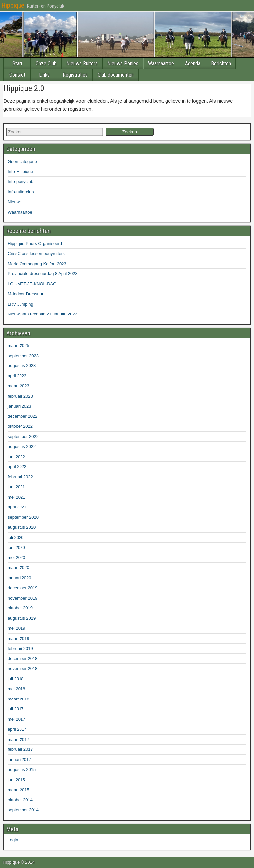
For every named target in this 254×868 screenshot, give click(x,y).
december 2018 (22, 659)
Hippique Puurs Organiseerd (35, 243)
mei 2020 (16, 558)
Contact (17, 75)
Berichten (221, 63)
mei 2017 (16, 719)
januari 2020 (20, 578)
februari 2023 (20, 396)
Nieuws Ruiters (82, 63)
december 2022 (22, 416)
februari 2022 (20, 477)
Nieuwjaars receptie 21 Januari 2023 (42, 314)
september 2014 (23, 810)
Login (12, 840)
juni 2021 (16, 487)
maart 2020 (19, 568)
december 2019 (22, 588)
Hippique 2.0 (24, 88)
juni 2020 (16, 547)
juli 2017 (16, 709)
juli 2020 (16, 537)
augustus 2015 (22, 770)
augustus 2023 (22, 366)
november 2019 (22, 598)
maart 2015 (19, 790)
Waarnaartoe (161, 63)
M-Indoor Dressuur (25, 294)
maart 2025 (19, 345)
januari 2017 (20, 760)
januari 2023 (20, 406)
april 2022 (17, 467)
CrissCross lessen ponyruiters (36, 253)
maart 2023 (19, 386)
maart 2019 (19, 638)
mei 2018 (16, 689)
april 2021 (17, 507)
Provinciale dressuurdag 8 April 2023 (43, 274)
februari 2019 (20, 648)
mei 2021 (16, 497)
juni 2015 (16, 780)
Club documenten (116, 75)
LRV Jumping (21, 304)
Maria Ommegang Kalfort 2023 (37, 264)
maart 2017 (19, 739)
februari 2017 (20, 749)
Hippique (13, 5)
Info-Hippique (20, 172)
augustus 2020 (22, 527)
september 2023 (23, 356)
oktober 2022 (20, 426)
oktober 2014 (20, 800)
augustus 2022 (22, 446)
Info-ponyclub (21, 182)
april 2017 (17, 729)
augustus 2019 (22, 618)
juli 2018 (16, 679)
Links (44, 75)
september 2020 (23, 517)
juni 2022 (16, 457)
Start (17, 63)
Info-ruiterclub (21, 192)
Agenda (193, 63)
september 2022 (23, 436)
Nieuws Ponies (123, 63)
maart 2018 (19, 699)
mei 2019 (16, 628)
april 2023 (17, 376)
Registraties (75, 75)
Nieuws (15, 202)
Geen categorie (22, 161)
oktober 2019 (20, 608)
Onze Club (46, 63)
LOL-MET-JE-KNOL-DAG (32, 284)
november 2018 (22, 669)
